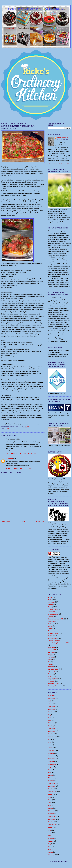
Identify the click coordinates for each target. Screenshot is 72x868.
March (50, 704)
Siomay (51, 674)
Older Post (40, 521)
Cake (49, 607)
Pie (49, 662)
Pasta (50, 659)
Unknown (9, 458)
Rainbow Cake (53, 669)
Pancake (51, 657)
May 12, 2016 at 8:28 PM (18, 468)
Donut (50, 626)
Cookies (51, 616)
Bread (50, 600)
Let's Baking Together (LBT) (58, 643)
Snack (50, 676)
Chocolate (52, 612)
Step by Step (53, 679)
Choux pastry (53, 614)
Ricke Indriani (62, 138)
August (50, 767)
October (51, 712)
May (49, 745)
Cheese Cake (53, 609)
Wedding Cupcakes (55, 686)
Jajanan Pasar (53, 633)
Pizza (9, 429)
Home (23, 521)
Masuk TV (52, 650)
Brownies (51, 602)
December (51, 698)
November (51, 709)
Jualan (50, 636)
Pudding (51, 667)
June (49, 717)
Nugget (50, 655)
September (52, 737)
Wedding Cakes (53, 683)
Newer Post (5, 521)
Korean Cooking (54, 640)
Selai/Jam (51, 671)
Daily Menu (52, 621)
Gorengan (51, 631)
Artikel (50, 597)
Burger (50, 604)
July (49, 715)
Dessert (51, 624)
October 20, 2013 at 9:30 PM (21, 453)
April (49, 701)
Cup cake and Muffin (56, 619)
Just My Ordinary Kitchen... (36, 9)
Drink (50, 629)
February (51, 723)
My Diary (51, 652)
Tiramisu (51, 681)
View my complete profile (58, 163)
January (51, 695)
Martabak (51, 647)
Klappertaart (52, 638)
